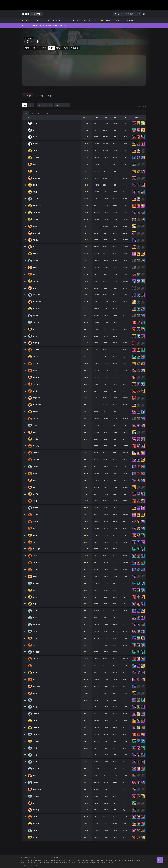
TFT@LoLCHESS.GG (51, 858)
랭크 (25, 105)
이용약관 (32, 865)
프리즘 (33, 113)
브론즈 (54, 113)
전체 (26, 113)
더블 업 (31, 105)
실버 (48, 113)
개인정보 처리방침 (25, 865)
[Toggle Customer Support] (160, 860)
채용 (37, 865)
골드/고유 (40, 113)
